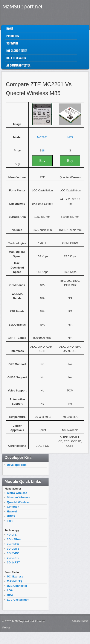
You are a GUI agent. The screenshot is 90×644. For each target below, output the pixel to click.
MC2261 (42, 137)
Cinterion (13, 507)
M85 (70, 137)
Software (12, 43)
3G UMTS (13, 549)
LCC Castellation (18, 600)
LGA (10, 590)
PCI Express (15, 576)
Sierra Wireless (17, 493)
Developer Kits (17, 465)
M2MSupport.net (22, 7)
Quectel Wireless (18, 502)
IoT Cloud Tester (17, 51)
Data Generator (16, 58)
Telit (10, 521)
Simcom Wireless (18, 497)
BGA (10, 595)
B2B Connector (17, 586)
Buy (42, 161)
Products (13, 36)
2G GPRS (13, 558)
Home (10, 29)
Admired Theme (80, 621)
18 (43, 150)
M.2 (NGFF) (14, 581)
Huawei (12, 511)
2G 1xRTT (13, 562)
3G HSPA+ (14, 539)
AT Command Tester (18, 65)
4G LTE (12, 535)
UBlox (11, 516)
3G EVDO (13, 553)
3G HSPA (13, 544)
